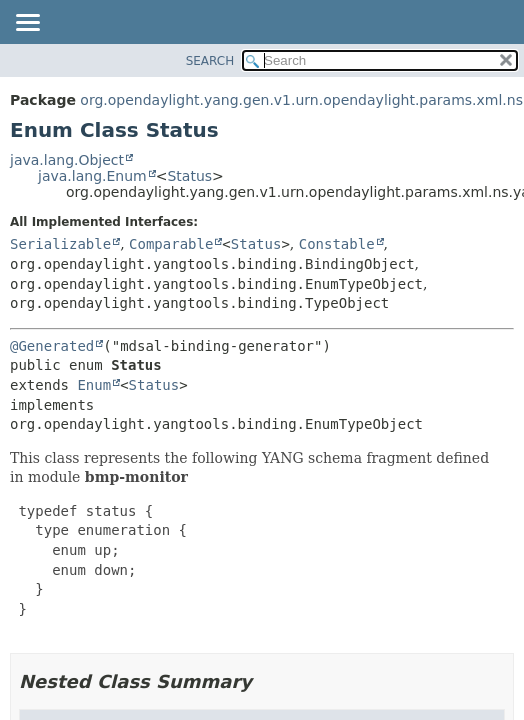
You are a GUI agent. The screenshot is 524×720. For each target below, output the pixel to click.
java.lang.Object (67, 160)
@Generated (52, 346)
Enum (94, 385)
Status (189, 176)
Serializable (60, 244)
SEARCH (210, 61)
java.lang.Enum (92, 176)
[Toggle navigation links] (27, 24)
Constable (337, 244)
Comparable (171, 244)
